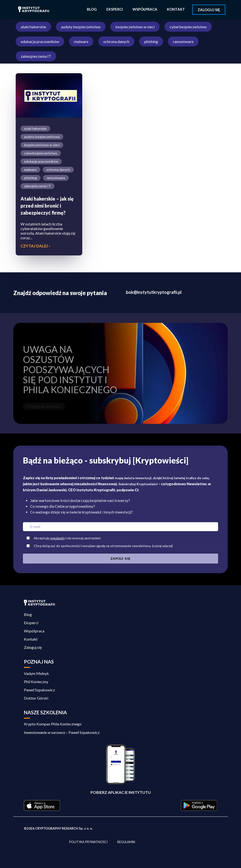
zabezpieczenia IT (36, 56)
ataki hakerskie (33, 27)
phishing (151, 41)
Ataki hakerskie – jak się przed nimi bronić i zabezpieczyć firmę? (47, 206)
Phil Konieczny (36, 682)
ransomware (183, 41)
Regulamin (126, 842)
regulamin (57, 538)
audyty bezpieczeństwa (81, 27)
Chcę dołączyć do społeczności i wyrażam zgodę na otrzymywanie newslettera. (122, 546)
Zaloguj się (209, 10)
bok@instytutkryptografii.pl (154, 292)
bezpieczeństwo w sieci (135, 27)
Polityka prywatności (88, 842)
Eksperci (115, 9)
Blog (92, 9)
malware (81, 41)
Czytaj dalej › (35, 246)
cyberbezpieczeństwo (188, 27)
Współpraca (145, 9)
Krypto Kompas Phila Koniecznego (53, 724)
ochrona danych (116, 41)
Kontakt (176, 9)
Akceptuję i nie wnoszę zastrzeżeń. (67, 538)
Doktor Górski (36, 698)
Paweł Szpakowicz (39, 690)
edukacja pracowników (40, 41)
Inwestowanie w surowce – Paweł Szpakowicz (62, 732)
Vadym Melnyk (36, 673)
